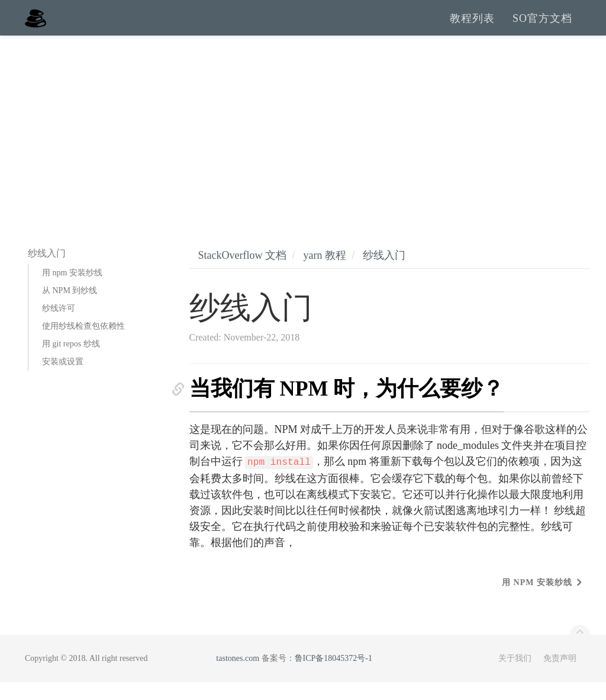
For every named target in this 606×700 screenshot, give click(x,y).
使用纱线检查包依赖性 (83, 344)
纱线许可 (59, 326)
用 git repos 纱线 (71, 362)
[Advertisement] (303, 142)
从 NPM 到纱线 (70, 308)
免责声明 (560, 676)
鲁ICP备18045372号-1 (333, 676)
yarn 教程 (324, 273)
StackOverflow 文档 (242, 273)
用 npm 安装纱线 (72, 290)
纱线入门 (384, 273)
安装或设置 (63, 379)
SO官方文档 (542, 27)
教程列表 (472, 27)
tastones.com (238, 676)
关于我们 (515, 676)
